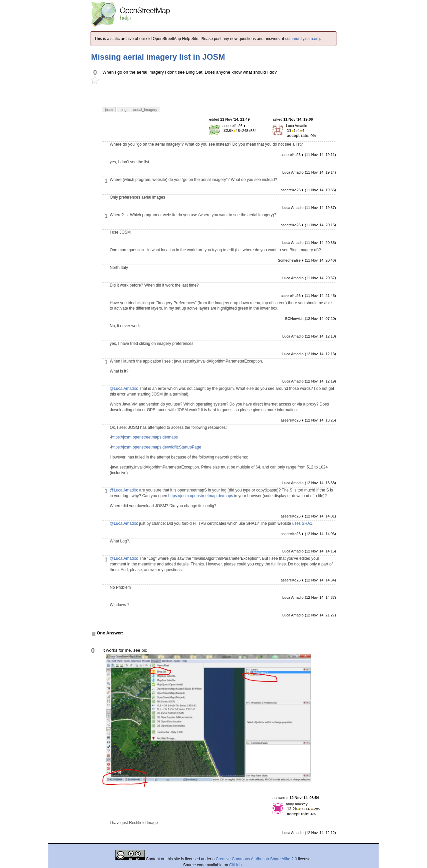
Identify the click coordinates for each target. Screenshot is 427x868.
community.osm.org (303, 39)
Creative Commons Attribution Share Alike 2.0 (256, 859)
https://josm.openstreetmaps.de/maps (144, 437)
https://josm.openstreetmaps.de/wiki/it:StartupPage (156, 447)
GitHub (236, 865)
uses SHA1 (302, 523)
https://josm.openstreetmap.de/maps (200, 496)
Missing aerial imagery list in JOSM (158, 57)
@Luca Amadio (123, 389)
